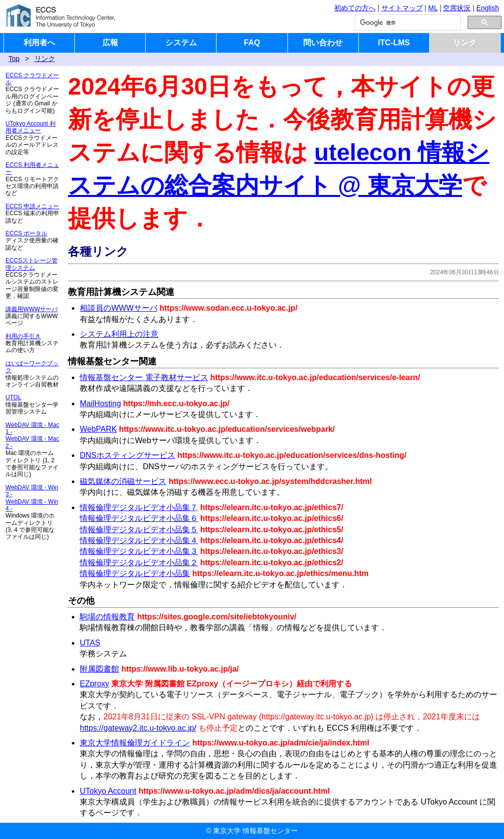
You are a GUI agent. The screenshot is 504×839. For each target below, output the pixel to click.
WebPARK (98, 429)
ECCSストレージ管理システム (31, 264)
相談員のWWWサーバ (118, 308)
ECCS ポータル (26, 233)
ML (433, 8)
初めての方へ (355, 8)
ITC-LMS (394, 43)
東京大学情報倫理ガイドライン (135, 743)
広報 (110, 43)
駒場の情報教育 (107, 617)
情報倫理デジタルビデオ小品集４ (139, 540)
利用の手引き (23, 336)
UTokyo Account (108, 791)
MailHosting (100, 403)
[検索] (407, 23)
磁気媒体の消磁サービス (123, 481)
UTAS (90, 643)
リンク (465, 43)
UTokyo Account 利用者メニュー (30, 127)
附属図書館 (99, 669)
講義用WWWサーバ (31, 309)
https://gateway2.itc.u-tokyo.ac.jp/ (138, 728)
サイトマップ (402, 8)
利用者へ (39, 43)
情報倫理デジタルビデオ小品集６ (139, 518)
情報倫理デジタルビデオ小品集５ (139, 530)
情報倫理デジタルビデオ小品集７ (139, 507)
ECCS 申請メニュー (32, 206)
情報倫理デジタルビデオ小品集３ (139, 551)
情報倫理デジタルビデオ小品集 (135, 573)
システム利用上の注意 (119, 334)
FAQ (252, 43)
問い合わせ (323, 43)
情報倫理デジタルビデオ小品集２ (139, 563)
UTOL (13, 397)
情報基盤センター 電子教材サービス (144, 377)
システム (181, 43)
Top (14, 59)
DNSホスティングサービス (127, 455)
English (488, 8)
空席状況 (457, 8)
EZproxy (94, 684)
